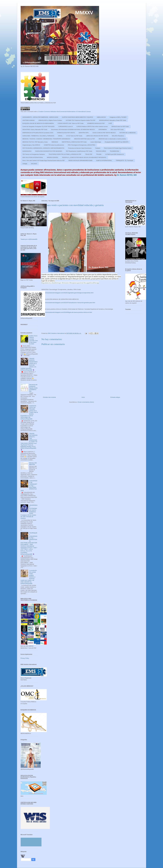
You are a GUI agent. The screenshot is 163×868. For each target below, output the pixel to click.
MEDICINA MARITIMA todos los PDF (85, 139)
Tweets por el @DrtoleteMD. (29, 239)
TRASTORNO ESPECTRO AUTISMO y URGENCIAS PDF (65, 154)
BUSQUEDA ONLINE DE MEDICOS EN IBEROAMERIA (38, 123)
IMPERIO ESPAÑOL (53, 157)
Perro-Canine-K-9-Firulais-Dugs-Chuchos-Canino (118, 148)
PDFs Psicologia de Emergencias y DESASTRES (82, 145)
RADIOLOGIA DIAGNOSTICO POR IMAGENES (49, 151)
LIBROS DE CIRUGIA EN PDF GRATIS (97, 136)
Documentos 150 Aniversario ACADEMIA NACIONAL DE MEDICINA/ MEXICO (73, 130)
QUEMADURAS (27, 151)
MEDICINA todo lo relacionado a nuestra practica (112, 139)
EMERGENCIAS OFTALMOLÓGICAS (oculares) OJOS (38, 133)
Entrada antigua (115, 397)
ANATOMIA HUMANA (29, 120)
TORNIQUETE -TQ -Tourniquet (124, 161)
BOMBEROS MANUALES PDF (96, 123)
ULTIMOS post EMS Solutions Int (114, 154)
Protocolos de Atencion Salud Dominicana (80, 148)
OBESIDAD (55, 142)
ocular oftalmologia (96, 142)
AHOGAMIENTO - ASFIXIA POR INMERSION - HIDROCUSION (40, 117)
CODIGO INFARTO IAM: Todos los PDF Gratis (71, 123)
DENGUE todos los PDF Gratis (120, 127)
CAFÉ (110, 123)
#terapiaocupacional (76, 283)
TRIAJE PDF (89, 154)
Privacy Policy (25, 658)
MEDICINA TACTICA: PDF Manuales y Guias (35, 142)
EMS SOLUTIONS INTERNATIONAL (33, 157)
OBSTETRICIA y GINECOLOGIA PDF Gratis (74, 142)
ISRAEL (60, 136)
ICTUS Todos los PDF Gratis (74, 136)
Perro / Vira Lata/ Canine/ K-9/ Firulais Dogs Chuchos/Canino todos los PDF (44, 161)
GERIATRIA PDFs (84, 133)
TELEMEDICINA (114, 151)
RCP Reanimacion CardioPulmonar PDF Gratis (79, 151)
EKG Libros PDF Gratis (117, 130)
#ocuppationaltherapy (91, 283)
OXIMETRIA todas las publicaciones (54, 145)
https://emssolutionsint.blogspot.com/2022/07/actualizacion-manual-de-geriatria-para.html (68, 303)
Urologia (25, 164)
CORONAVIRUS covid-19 (66, 127)
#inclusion (65, 283)
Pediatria (98, 148)
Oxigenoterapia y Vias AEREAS (31, 145)
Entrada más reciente (50, 397)
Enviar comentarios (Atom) (86, 402)
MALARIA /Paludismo (118, 136)
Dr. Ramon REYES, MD (127, 175)
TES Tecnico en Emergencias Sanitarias (34, 154)
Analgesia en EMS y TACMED (118, 117)
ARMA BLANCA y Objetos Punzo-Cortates (50, 120)
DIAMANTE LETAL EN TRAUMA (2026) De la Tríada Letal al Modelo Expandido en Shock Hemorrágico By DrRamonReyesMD (29, 412)
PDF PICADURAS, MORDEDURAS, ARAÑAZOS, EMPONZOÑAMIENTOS (43, 148)
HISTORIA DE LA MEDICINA (128, 133)
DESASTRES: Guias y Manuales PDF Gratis (35, 130)
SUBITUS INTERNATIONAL (104, 161)
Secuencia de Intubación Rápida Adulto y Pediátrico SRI (33, 388)
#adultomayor (57, 283)
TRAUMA (99, 154)
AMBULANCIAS (101, 117)
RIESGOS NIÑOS (101, 151)
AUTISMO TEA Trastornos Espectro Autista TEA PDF (81, 120)
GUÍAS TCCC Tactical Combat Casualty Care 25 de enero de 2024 (33, 340)
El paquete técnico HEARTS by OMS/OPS (117, 142)
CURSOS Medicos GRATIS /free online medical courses (92, 127)
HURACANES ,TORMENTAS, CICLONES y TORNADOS (38, 136)
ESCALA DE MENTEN (33, 464)
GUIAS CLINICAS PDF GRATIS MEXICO (104, 133)
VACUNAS (34, 164)
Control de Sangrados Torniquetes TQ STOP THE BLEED (39, 127)
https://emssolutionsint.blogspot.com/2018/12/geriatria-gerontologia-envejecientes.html (67, 293)
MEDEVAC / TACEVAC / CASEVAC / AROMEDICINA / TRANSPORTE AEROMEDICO (46, 139)
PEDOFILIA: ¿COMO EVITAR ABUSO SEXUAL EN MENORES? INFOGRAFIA (84, 157)
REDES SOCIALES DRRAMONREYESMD (80, 161)
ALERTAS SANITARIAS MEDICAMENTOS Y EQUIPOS (77, 117)
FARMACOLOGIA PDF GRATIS (66, 133)
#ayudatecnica (46, 283)
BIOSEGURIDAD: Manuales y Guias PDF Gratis (113, 120)
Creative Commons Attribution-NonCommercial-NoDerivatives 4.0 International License (65, 112)
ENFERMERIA (103, 130)
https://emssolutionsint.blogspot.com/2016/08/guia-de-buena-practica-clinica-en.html (67, 312)
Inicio (83, 397)
